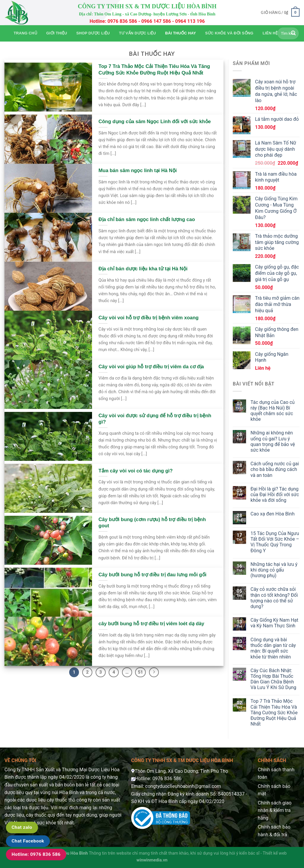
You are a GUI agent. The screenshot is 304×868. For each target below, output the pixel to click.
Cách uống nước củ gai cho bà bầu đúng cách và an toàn (275, 469)
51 (140, 672)
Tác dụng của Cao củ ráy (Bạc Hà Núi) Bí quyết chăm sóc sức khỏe (273, 411)
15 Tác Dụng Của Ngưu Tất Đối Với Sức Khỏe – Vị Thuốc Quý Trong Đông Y (275, 542)
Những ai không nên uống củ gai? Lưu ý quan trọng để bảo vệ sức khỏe (273, 441)
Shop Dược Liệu (93, 33)
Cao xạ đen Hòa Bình (273, 514)
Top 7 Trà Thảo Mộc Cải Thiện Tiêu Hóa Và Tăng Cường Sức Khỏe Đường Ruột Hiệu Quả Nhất (274, 713)
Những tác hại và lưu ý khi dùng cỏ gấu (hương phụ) (274, 570)
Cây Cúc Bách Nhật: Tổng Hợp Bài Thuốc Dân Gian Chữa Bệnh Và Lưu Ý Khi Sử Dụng (273, 679)
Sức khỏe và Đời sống (229, 33)
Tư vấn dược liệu (137, 33)
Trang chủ (25, 33)
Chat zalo (22, 827)
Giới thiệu (57, 33)
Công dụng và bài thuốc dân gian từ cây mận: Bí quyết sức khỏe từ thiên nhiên (273, 648)
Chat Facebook (28, 841)
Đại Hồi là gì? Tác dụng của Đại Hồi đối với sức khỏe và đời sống (275, 495)
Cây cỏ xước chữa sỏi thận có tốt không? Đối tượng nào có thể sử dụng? (274, 598)
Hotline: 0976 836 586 (36, 854)
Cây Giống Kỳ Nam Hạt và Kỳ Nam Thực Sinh (274, 623)
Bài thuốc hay (180, 33)
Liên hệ (270, 33)
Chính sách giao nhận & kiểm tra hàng (275, 810)
